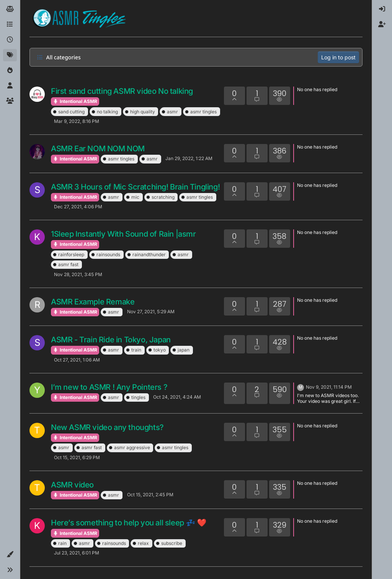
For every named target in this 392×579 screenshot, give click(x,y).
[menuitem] (382, 9)
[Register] (382, 25)
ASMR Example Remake (93, 302)
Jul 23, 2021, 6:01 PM (77, 553)
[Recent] (10, 40)
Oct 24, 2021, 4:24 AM (177, 397)
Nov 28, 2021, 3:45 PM (78, 274)
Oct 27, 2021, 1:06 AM (77, 360)
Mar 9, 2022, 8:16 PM (77, 121)
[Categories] (10, 25)
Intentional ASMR (75, 101)
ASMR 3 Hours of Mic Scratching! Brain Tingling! (135, 187)
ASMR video (72, 485)
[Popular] (10, 70)
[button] (10, 554)
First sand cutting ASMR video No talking (122, 91)
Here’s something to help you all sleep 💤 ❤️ (129, 523)
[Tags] (10, 55)
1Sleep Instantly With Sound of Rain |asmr (123, 234)
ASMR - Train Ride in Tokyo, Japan (111, 340)
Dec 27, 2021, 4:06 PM (78, 207)
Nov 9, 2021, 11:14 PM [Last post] (329, 387)
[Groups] (10, 101)
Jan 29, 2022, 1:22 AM (189, 158)
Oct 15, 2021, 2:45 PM (150, 495)
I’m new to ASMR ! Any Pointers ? (109, 387)
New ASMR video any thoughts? (107, 427)
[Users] (10, 86)
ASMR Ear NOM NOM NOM (98, 149)
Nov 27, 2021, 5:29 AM (151, 312)
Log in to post (338, 57)
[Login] (382, 9)
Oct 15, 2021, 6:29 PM (77, 457)
